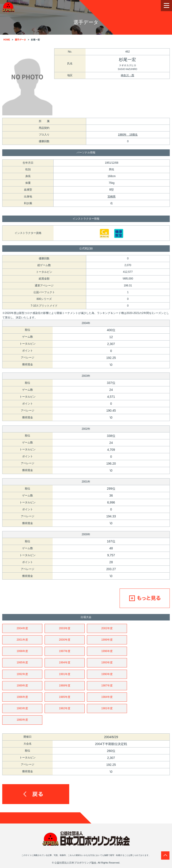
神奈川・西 (127, 75)
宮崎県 (112, 197)
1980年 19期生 (128, 135)
